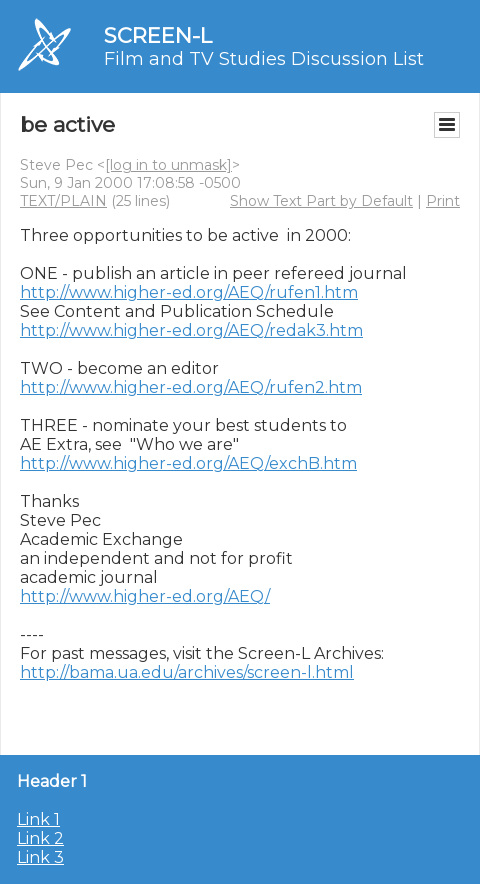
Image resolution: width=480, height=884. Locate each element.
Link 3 (40, 857)
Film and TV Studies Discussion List (264, 59)
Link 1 (38, 819)
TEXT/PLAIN (63, 201)
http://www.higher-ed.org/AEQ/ (145, 596)
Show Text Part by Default (321, 201)
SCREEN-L (158, 35)
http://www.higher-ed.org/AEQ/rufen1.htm (189, 292)
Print (443, 201)
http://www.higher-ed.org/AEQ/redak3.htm (191, 330)
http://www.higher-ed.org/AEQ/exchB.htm (188, 463)
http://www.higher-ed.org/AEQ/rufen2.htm (191, 387)
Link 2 (40, 838)
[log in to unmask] (168, 165)
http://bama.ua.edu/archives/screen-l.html (187, 672)
